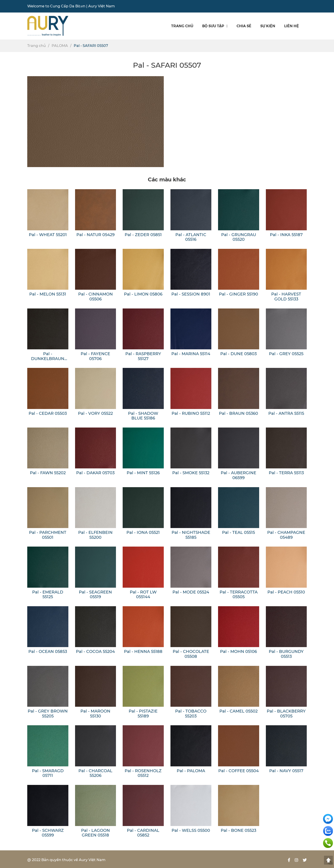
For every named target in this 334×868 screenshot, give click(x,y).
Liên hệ (292, 26)
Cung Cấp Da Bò (65, 6)
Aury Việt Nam (102, 6)
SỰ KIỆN (268, 26)
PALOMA (60, 46)
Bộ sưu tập (215, 26)
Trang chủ (182, 26)
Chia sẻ (244, 26)
